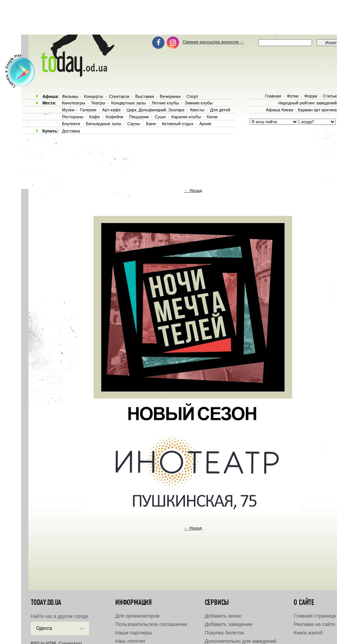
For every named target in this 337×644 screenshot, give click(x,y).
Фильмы (70, 96)
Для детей (220, 110)
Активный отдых (178, 124)
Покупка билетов (224, 633)
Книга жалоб (308, 633)
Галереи (88, 110)
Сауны (134, 124)
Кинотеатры (73, 103)
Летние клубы (165, 103)
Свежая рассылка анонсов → (213, 42)
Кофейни (115, 117)
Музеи (68, 110)
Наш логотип (130, 641)
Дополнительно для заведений (241, 641)
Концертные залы (128, 103)
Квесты (197, 110)
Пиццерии (139, 117)
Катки (212, 117)
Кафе (95, 117)
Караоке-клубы (186, 117)
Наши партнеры (134, 633)
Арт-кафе (111, 110)
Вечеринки (170, 96)
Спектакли (119, 96)
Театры (98, 103)
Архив (205, 124)
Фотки (293, 96)
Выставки (145, 96)
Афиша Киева (280, 110)
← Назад (193, 190)
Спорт (192, 96)
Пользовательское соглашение (151, 624)
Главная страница (315, 616)
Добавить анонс (223, 616)
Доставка (71, 131)
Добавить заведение (229, 624)
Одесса (44, 628)
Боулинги (71, 124)
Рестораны (73, 117)
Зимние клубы (199, 103)
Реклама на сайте (314, 624)
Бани (151, 124)
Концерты (93, 96)
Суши (160, 117)
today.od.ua (46, 603)
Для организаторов (137, 616)
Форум (311, 96)
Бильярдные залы (104, 124)
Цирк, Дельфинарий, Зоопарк (155, 110)
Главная (273, 96)
